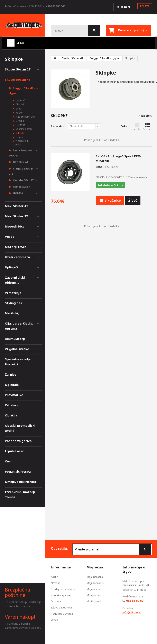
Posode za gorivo (18, 441)
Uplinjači (20, 100)
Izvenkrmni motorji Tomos (20, 494)
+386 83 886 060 (55, 6)
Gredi (19, 109)
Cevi (8, 461)
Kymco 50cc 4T (22, 187)
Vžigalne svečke (17, 349)
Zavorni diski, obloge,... (15, 280)
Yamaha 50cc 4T (23, 180)
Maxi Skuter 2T (17, 216)
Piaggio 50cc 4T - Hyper (22, 91)
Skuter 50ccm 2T (18, 69)
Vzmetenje (13, 293)
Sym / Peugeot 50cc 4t (21, 153)
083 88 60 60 (135, 601)
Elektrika (20, 125)
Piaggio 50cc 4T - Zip (22, 171)
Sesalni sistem (24, 129)
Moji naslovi (94, 589)
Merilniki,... (13, 313)
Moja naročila (95, 577)
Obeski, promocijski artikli (20, 428)
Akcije (54, 577)
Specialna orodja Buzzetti (18, 362)
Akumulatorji (15, 339)
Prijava (145, 6)
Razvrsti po (59, 126)
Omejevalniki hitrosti (21, 482)
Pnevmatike (14, 395)
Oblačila (11, 415)
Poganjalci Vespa (18, 471)
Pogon (19, 113)
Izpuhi (19, 137)
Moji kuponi (94, 601)
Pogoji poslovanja (62, 614)
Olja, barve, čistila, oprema (19, 326)
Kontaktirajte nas (61, 595)
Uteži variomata (17, 257)
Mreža (137, 127)
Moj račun (95, 567)
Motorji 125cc (16, 247)
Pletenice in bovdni (21, 143)
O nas (54, 620)
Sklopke (20, 133)
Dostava (56, 601)
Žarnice (11, 374)
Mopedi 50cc (15, 226)
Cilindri (19, 104)
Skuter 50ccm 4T (18, 79)
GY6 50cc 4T (20, 162)
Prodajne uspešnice (63, 589)
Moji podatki (94, 595)
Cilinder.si (12, 405)
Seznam (147, 127)
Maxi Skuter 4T (17, 206)
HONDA (18, 193)
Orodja (19, 121)
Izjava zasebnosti (62, 607)
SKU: (99, 167)
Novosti (56, 583)
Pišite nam (123, 7)
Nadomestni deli (25, 117)
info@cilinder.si (132, 612)
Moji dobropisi (95, 583)
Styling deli (13, 303)
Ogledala (12, 385)
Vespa (10, 237)
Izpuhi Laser (14, 451)
